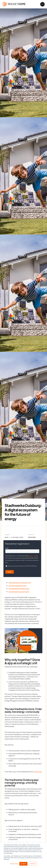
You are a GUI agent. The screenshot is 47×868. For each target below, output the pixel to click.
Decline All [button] (33, 864)
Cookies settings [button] (14, 864)
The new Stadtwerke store (17, 586)
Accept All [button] (23, 864)
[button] (42, 4)
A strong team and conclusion (19, 592)
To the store (38, 772)
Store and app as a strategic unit (20, 583)
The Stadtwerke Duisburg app (19, 589)
